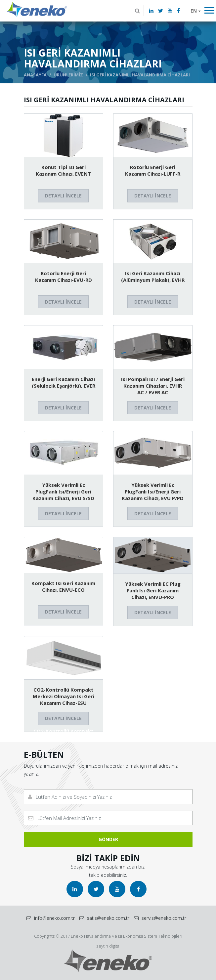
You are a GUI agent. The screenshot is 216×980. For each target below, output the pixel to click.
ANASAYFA (35, 75)
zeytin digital (108, 946)
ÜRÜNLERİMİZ (68, 75)
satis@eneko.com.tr (104, 918)
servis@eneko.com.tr (160, 918)
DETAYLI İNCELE (63, 196)
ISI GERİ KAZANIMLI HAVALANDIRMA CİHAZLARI (140, 75)
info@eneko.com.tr (51, 918)
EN (194, 11)
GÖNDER (108, 839)
